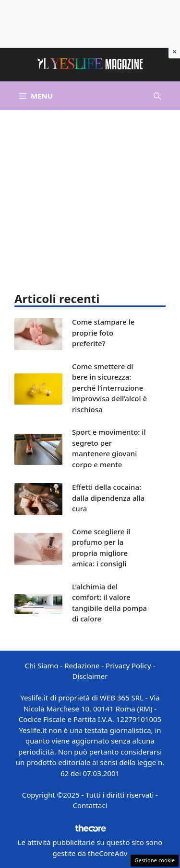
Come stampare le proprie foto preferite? (103, 333)
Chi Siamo (42, 665)
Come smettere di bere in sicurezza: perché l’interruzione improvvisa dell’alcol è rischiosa (109, 388)
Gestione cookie (155, 860)
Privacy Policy (128, 665)
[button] (157, 96)
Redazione (82, 665)
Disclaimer (90, 676)
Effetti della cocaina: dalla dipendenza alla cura (108, 498)
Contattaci (90, 805)
